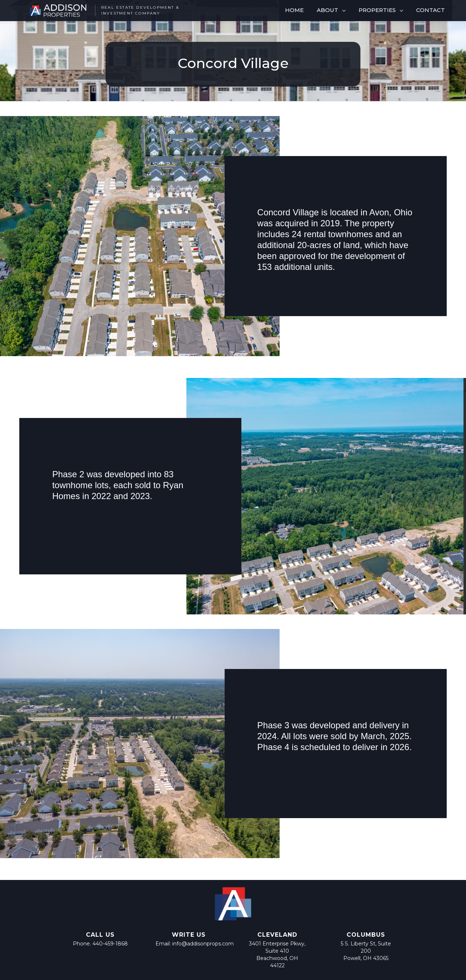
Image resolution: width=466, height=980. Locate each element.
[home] (101, 10)
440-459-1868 (110, 944)
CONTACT (431, 10)
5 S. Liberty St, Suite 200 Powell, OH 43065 (366, 951)
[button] (332, 11)
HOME (294, 10)
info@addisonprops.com (203, 944)
